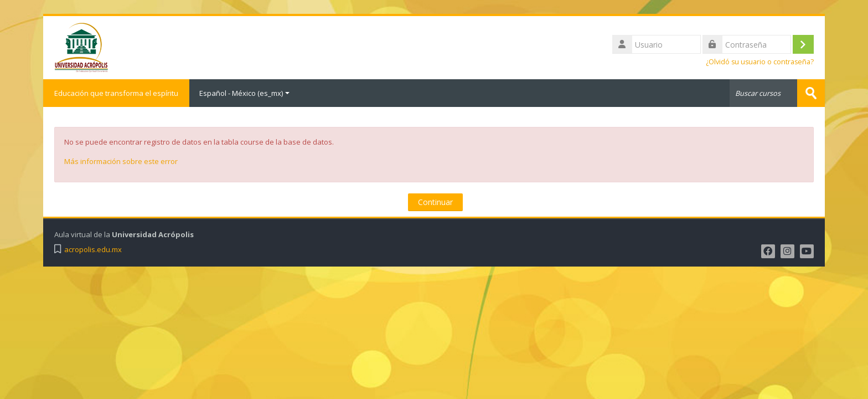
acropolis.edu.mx (93, 250)
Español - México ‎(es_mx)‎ (244, 93)
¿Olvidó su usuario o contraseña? (760, 62)
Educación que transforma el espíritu (116, 93)
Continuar (435, 202)
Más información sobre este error (121, 161)
